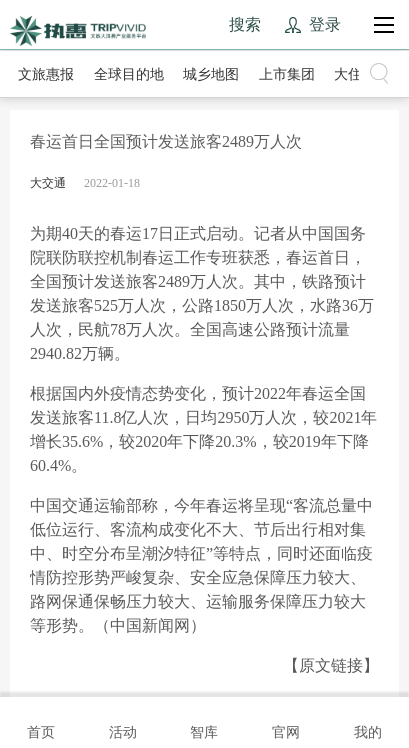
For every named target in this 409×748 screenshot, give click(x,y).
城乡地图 (211, 74)
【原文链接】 (331, 665)
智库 (204, 721)
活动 (123, 721)
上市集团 (287, 74)
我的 (368, 721)
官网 (286, 721)
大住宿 (355, 74)
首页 (41, 721)
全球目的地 (129, 74)
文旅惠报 (46, 74)
